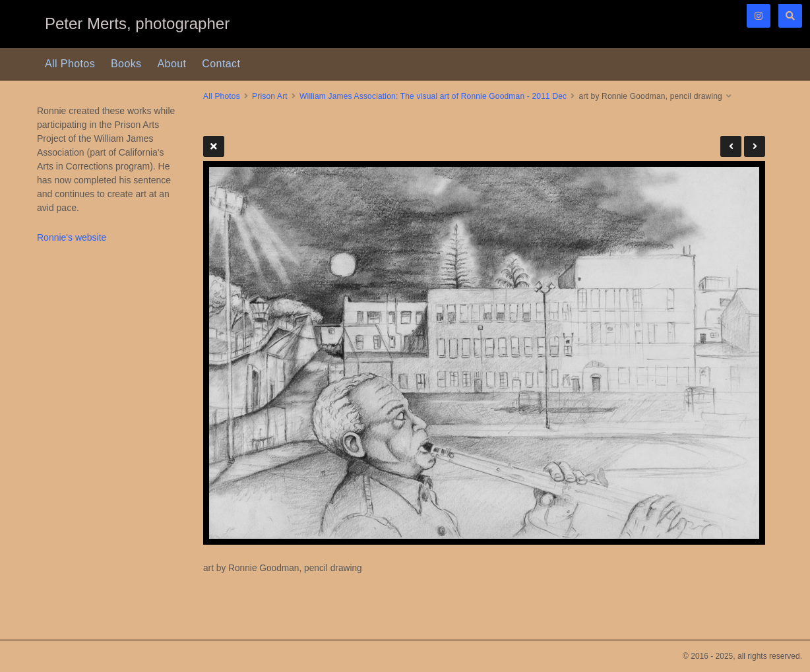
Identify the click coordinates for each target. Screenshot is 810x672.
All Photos (70, 64)
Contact (221, 64)
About (172, 64)
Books (126, 64)
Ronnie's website (72, 237)
